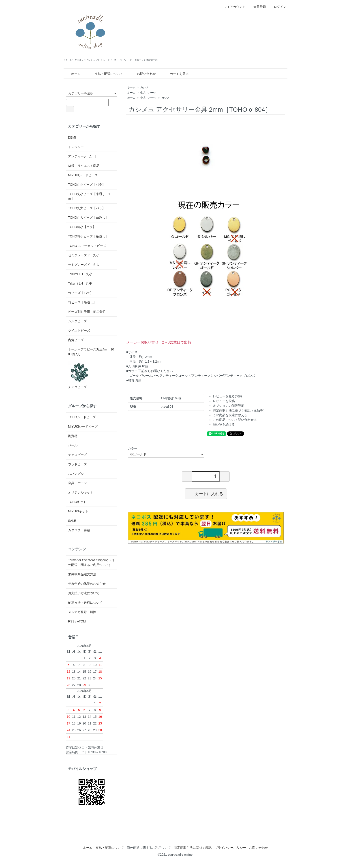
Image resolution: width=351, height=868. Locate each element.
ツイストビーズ (79, 331)
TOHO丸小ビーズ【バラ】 (87, 185)
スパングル (76, 474)
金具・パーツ (148, 93)
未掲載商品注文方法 (82, 574)
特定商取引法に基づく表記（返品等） (240, 410)
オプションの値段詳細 (229, 406)
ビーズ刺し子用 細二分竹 (87, 312)
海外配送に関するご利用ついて (149, 848)
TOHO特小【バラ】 (82, 227)
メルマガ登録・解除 (82, 612)
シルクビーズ (77, 321)
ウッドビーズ (77, 464)
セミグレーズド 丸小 (84, 255)
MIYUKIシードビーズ (83, 175)
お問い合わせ (143, 74)
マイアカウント (232, 7)
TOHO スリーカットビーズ (87, 246)
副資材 (73, 436)
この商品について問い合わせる (235, 420)
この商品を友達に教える (230, 415)
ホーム (73, 74)
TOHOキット (77, 502)
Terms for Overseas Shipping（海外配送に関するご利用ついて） (91, 562)
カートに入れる (206, 494)
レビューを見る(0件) (227, 396)
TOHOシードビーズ (82, 417)
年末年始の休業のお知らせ (87, 584)
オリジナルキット (81, 492)
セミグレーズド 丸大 (84, 265)
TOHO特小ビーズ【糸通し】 (88, 236)
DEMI (72, 137)
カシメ (144, 87)
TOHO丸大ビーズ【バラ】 (87, 208)
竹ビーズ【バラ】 (81, 293)
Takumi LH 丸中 (80, 283)
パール (73, 445)
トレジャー (76, 147)
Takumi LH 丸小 (80, 274)
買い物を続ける (224, 424)
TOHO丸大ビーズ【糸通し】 (88, 218)
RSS (71, 621)
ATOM (81, 621)
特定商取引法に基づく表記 (193, 848)
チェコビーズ (79, 375)
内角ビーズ (76, 340)
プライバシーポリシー (230, 848)
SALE (72, 521)
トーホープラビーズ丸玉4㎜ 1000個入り (91, 352)
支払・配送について (106, 74)
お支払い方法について (84, 593)
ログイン (278, 7)
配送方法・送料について (85, 603)
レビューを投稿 (224, 401)
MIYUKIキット (78, 511)
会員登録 (257, 7)
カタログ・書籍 (79, 530)
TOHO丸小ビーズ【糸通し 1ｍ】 (89, 196)
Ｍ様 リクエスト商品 (84, 166)
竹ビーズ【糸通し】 (82, 302)
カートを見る (176, 74)
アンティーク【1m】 (83, 156)
